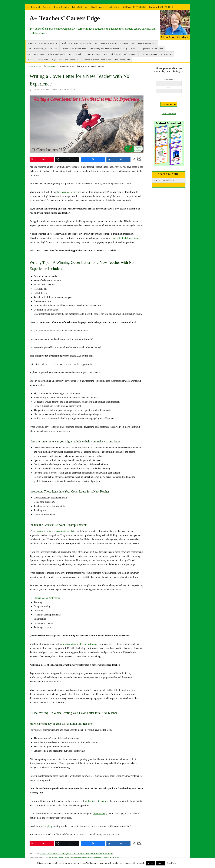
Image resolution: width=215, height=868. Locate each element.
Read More (172, 863)
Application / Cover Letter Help (76, 43)
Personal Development (38, 60)
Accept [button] (150, 863)
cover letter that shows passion (125, 238)
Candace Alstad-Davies (108, 7)
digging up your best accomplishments (54, 531)
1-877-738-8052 (139, 7)
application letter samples (97, 801)
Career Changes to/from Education (147, 49)
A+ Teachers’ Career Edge (65, 18)
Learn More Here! (169, 114)
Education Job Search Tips (74, 49)
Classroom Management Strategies (156, 54)
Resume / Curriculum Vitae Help (42, 43)
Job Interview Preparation (144, 43)
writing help (47, 826)
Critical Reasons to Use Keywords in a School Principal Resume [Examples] (77, 854)
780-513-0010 (166, 7)
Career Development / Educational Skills (46, 54)
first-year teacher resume (69, 192)
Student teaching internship (47, 598)
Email (169, 87)
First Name (169, 80)
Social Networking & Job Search (42, 49)
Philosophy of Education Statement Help (109, 49)
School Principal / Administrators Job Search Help (107, 60)
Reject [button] (161, 863)
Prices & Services (80, 7)
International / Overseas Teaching (85, 54)
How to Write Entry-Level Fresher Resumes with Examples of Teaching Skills (81, 858)
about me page (100, 814)
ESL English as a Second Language (120, 54)
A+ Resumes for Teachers (39, 7)
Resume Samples (61, 7)
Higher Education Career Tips (66, 60)
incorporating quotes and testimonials (81, 644)
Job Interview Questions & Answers (111, 43)
